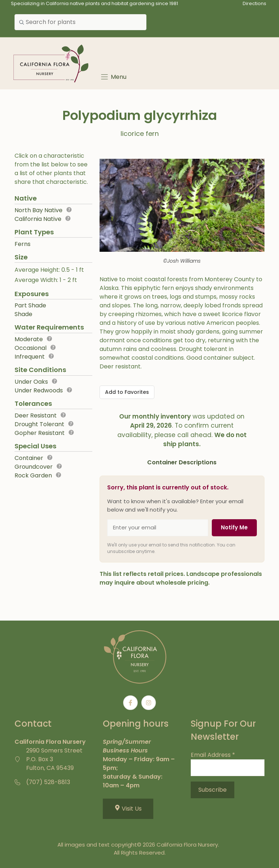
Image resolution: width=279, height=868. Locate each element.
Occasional (31, 348)
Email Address (213, 755)
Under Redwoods (39, 390)
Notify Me (234, 527)
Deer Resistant (36, 415)
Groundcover (34, 467)
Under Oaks (31, 382)
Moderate (29, 339)
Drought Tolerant (39, 424)
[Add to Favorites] (127, 392)
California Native (38, 219)
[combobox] (80, 22)
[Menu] (113, 77)
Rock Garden (33, 475)
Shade (23, 314)
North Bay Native (39, 210)
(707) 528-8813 (48, 782)
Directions (254, 3)
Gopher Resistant (40, 433)
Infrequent (30, 357)
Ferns (23, 244)
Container (29, 458)
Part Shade (30, 305)
